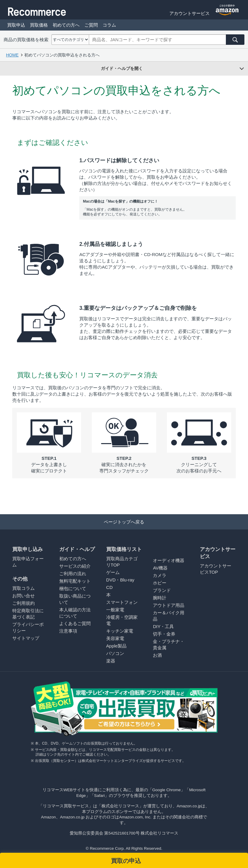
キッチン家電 (120, 631)
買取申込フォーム (28, 562)
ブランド (162, 590)
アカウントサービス (190, 13)
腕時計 (160, 598)
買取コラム (23, 588)
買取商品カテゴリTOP (122, 562)
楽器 (111, 661)
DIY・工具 (163, 626)
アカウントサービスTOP (216, 569)
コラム (109, 25)
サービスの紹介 (75, 566)
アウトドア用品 (169, 605)
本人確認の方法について (75, 613)
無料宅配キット (75, 581)
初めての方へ (66, 25)
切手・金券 (164, 634)
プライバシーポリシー (28, 627)
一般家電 (115, 610)
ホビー (160, 583)
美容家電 (115, 638)
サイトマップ (26, 638)
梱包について (73, 588)
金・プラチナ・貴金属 (169, 645)
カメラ (160, 575)
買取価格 (39, 25)
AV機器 (160, 568)
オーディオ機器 (169, 560)
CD (109, 587)
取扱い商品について (75, 599)
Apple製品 (116, 646)
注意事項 (68, 631)
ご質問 (91, 25)
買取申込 (16, 25)
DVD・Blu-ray (120, 580)
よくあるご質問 (75, 623)
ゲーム (113, 572)
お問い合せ (23, 596)
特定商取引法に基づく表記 (28, 614)
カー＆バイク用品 (169, 616)
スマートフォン (122, 602)
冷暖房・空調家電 (122, 620)
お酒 (157, 655)
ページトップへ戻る (124, 522)
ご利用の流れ (73, 574)
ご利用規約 (23, 603)
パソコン (115, 653)
